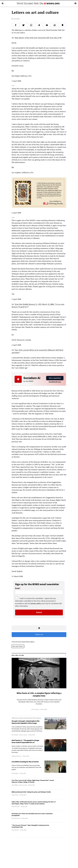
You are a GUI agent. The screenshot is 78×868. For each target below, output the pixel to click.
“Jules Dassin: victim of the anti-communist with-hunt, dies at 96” (38, 38)
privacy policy (36, 604)
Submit (39, 612)
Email (17, 588)
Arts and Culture (18, 646)
